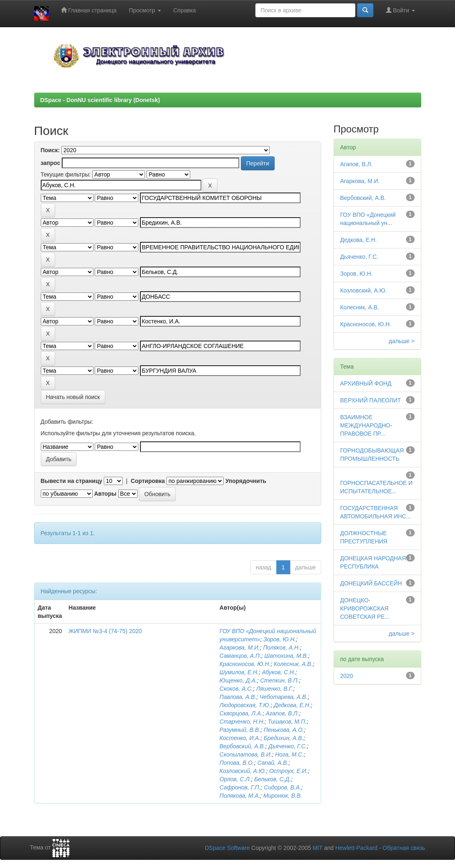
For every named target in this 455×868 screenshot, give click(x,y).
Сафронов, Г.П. (240, 787)
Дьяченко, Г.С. (288, 746)
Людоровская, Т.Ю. (245, 705)
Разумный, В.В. (240, 730)
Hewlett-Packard (356, 848)
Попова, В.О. (237, 763)
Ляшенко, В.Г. (275, 689)
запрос (51, 163)
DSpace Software (227, 848)
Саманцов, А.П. (240, 656)
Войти (400, 10)
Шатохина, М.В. (286, 656)
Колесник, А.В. (293, 664)
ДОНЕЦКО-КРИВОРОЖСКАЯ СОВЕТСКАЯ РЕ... (365, 608)
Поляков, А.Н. (282, 648)
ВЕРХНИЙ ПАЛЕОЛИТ (371, 400)
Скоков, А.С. (236, 689)
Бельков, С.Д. (272, 779)
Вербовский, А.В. (242, 746)
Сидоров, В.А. (283, 787)
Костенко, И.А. (240, 738)
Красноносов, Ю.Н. (245, 664)
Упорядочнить (246, 481)
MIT (317, 848)
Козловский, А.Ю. (243, 771)
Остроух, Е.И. (288, 771)
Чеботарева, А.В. (283, 697)
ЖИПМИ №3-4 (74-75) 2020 (105, 631)
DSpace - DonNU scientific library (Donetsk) (100, 100)
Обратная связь (404, 848)
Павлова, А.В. (238, 697)
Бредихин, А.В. (283, 738)
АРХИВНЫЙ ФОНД (366, 383)
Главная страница (89, 10)
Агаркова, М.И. (240, 648)
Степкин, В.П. (280, 680)
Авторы (105, 494)
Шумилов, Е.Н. (239, 672)
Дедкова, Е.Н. (292, 705)
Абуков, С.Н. (279, 672)
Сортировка (148, 481)
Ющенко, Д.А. (238, 680)
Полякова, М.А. (240, 796)
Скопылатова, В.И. (246, 754)
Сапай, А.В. (273, 763)
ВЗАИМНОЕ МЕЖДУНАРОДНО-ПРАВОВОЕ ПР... (366, 425)
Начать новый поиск (73, 397)
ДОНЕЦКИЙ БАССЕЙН (371, 583)
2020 (346, 676)
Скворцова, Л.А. (241, 713)
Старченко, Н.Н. (242, 722)
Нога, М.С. (289, 754)
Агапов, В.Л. (282, 713)
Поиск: (50, 150)
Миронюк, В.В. (283, 796)
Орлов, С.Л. (235, 779)
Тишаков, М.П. (287, 722)
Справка (185, 10)
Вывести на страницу (72, 481)
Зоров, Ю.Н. (279, 639)
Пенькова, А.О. (284, 730)
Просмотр (145, 10)
